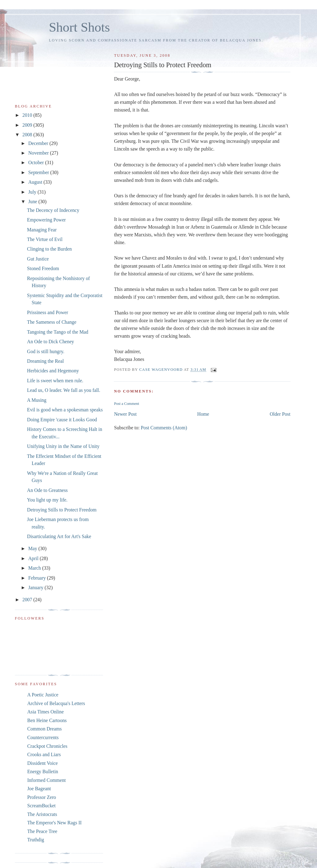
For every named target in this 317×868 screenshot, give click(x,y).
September (39, 172)
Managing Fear (42, 230)
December (39, 143)
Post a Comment (126, 404)
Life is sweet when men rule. (55, 381)
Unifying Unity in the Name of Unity (63, 446)
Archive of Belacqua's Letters (56, 703)
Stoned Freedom (43, 268)
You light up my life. (47, 500)
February (38, 578)
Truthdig (36, 840)
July (33, 192)
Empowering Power (46, 220)
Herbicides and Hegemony (53, 371)
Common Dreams (44, 729)
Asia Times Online (46, 712)
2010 (28, 115)
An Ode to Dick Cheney (50, 342)
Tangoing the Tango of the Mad (58, 332)
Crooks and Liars (44, 754)
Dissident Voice (43, 763)
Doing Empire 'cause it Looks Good (62, 420)
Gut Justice (38, 259)
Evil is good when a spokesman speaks (65, 410)
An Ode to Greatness (47, 490)
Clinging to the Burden (49, 249)
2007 (28, 600)
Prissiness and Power (48, 312)
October (37, 162)
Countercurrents (43, 737)
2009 (28, 125)
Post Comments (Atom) (164, 428)
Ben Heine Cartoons (47, 720)
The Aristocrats (42, 814)
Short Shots (79, 27)
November (39, 153)
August (36, 182)
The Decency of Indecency (53, 210)
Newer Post (125, 414)
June (33, 202)
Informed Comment (46, 780)
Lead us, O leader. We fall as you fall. (63, 390)
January (36, 587)
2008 (28, 135)
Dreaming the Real (45, 361)
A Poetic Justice (43, 695)
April (34, 558)
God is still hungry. (46, 351)
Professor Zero (42, 797)
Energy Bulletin (43, 772)
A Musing (37, 400)
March (35, 568)
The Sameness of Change (52, 322)
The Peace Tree (42, 831)
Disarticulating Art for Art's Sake (59, 536)
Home (203, 414)
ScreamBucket (41, 806)
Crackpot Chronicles (47, 746)
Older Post (280, 414)
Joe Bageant (39, 789)
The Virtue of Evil (45, 239)
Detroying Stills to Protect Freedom (62, 510)
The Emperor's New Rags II (54, 823)
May (33, 548)
